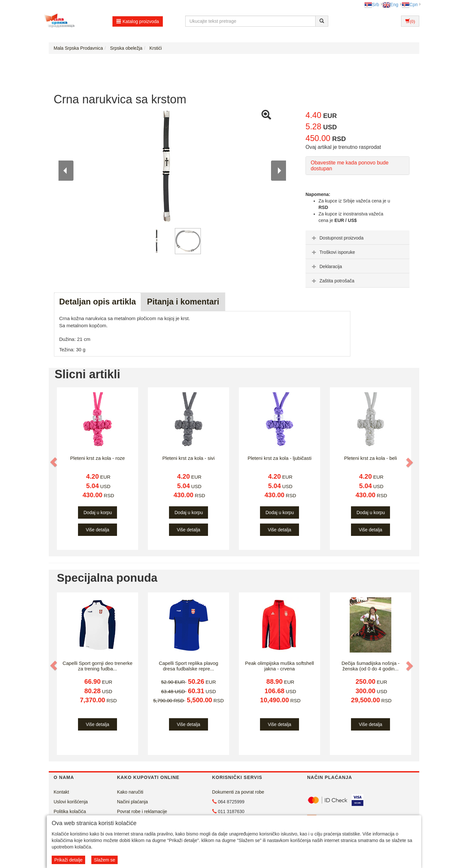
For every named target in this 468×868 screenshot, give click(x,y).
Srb (372, 5)
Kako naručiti (130, 792)
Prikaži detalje (68, 860)
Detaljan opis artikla (97, 302)
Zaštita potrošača (332, 281)
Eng (390, 5)
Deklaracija (326, 266)
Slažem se (104, 860)
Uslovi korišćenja (71, 802)
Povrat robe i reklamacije (142, 811)
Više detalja (97, 530)
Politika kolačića (70, 811)
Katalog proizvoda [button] (138, 21)
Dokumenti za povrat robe (238, 792)
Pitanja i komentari (183, 302)
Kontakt (61, 792)
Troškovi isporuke (333, 252)
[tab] (357, 238)
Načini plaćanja (132, 802)
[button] (54, 462)
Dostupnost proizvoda (337, 238)
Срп (410, 5)
